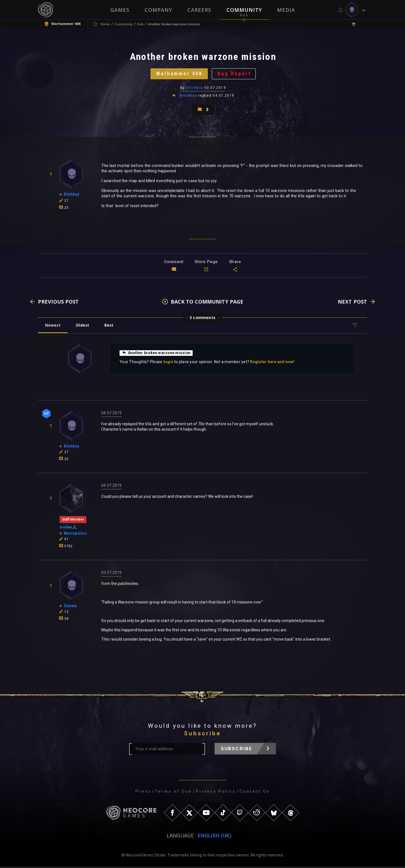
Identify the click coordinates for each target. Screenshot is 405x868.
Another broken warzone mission (157, 354)
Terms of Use (173, 793)
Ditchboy (195, 89)
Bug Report (235, 74)
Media (286, 10)
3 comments (202, 319)
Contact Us (255, 793)
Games (120, 10)
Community (244, 10)
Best (110, 327)
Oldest (83, 327)
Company (158, 10)
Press (143, 793)
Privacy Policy (216, 793)
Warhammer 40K (179, 74)
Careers (199, 10)
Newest (53, 327)
